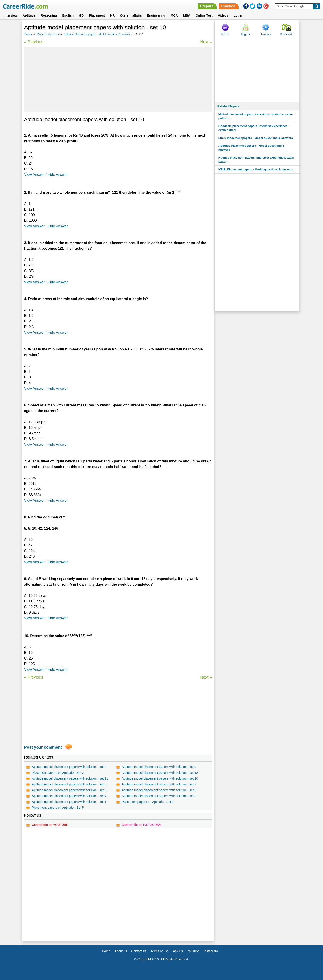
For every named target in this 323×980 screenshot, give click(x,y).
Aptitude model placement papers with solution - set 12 (160, 773)
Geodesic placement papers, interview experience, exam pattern (253, 128)
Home (106, 951)
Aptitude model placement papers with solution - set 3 (159, 796)
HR (112, 15)
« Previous (34, 42)
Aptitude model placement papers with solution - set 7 (159, 784)
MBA (187, 15)
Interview (10, 15)
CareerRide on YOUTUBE (50, 825)
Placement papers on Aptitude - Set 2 (58, 773)
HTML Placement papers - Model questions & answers (256, 169)
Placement (97, 15)
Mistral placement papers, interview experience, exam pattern (256, 116)
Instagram (211, 951)
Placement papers (48, 34)
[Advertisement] (118, 80)
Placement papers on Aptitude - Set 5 (58, 808)
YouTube (193, 951)
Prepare (207, 6)
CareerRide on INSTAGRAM (142, 825)
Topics (28, 34)
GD (81, 15)
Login (238, 15)
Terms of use (159, 951)
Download (286, 34)
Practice (228, 6)
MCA (174, 15)
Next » (206, 42)
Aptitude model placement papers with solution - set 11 (70, 778)
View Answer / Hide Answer (46, 175)
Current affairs (131, 15)
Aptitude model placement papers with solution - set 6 (69, 790)
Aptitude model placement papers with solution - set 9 (159, 767)
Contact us (139, 951)
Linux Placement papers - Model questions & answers (256, 138)
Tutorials (266, 34)
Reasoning (49, 15)
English (68, 15)
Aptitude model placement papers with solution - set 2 (69, 767)
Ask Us (178, 951)
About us (121, 951)
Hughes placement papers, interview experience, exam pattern (256, 160)
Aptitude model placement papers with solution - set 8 (69, 784)
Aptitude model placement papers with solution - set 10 (160, 778)
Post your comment (43, 747)
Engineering (156, 15)
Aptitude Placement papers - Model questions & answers (98, 34)
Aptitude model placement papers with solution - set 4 (69, 796)
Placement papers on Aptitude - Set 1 (148, 802)
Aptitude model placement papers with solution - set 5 (159, 790)
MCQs (225, 34)
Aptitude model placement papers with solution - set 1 (69, 802)
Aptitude (29, 15)
